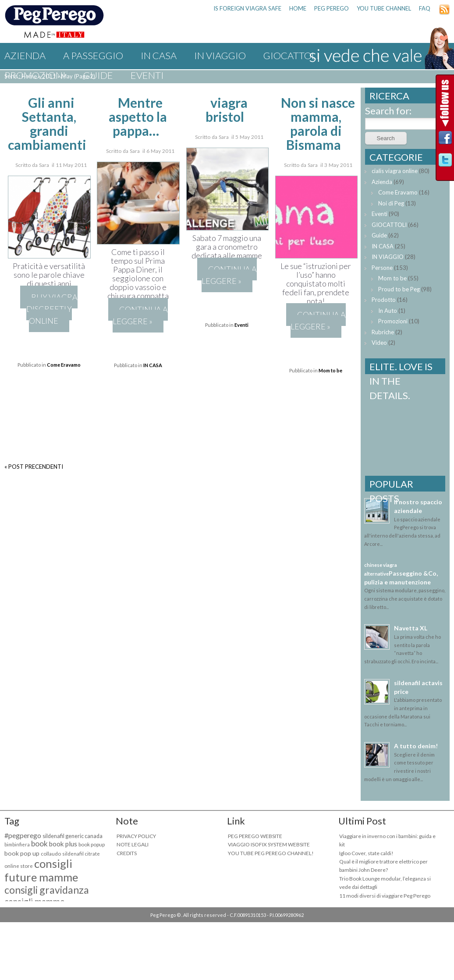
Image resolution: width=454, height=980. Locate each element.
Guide (98, 75)
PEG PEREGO (332, 8)
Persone (382, 268)
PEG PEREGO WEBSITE (255, 836)
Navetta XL (411, 628)
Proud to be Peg (399, 289)
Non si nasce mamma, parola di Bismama (318, 124)
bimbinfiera (17, 844)
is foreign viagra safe (247, 8)
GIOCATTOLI (389, 225)
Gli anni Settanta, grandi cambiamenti (47, 124)
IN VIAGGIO (220, 55)
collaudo (51, 854)
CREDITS (127, 853)
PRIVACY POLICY (136, 836)
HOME (298, 8)
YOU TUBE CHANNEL (384, 8)
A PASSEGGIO (93, 55)
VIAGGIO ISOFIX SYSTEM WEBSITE (269, 844)
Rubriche (383, 332)
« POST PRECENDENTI (34, 467)
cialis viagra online (395, 171)
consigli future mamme (41, 870)
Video (379, 343)
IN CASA (159, 55)
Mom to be (330, 370)
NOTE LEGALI (133, 844)
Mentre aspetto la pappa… (138, 117)
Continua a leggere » (140, 315)
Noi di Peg (391, 203)
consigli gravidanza (47, 890)
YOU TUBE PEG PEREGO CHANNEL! (271, 853)
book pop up (22, 853)
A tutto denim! (416, 746)
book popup (92, 844)
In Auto (388, 311)
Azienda (25, 55)
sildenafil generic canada (73, 836)
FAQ (425, 8)
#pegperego (23, 835)
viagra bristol (227, 110)
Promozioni (35, 75)
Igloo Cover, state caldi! (366, 853)
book (39, 844)
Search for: (388, 111)
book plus (63, 844)
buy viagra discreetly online (52, 309)
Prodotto (384, 300)
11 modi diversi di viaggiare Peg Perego (385, 896)
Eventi (147, 75)
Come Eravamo (64, 365)
